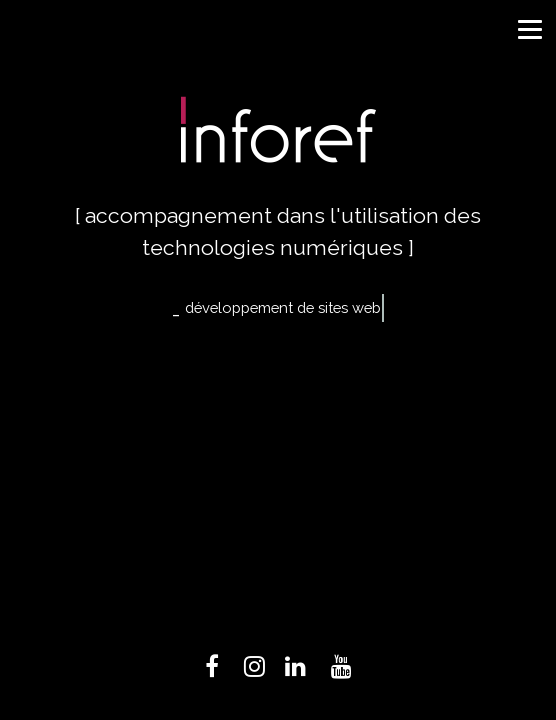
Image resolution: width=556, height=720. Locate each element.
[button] (527, 27)
